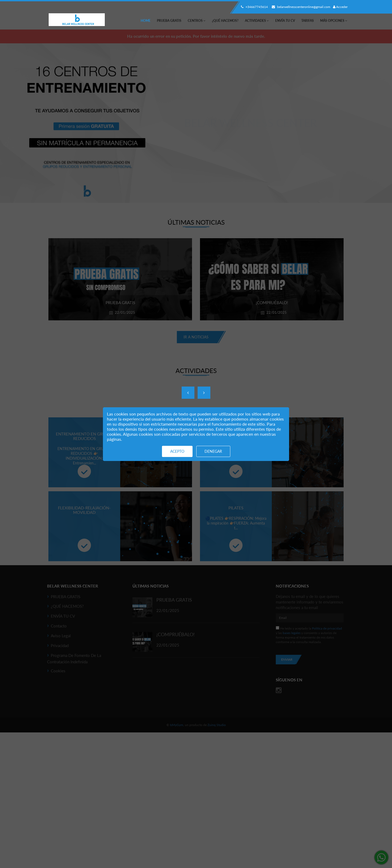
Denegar (213, 451)
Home (146, 21)
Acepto (177, 451)
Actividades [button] (257, 21)
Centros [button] (197, 21)
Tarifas (308, 21)
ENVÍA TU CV (285, 21)
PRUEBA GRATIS (169, 21)
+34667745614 (254, 7)
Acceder (340, 7)
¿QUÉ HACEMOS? (225, 21)
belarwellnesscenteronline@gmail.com (300, 7)
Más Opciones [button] (334, 21)
